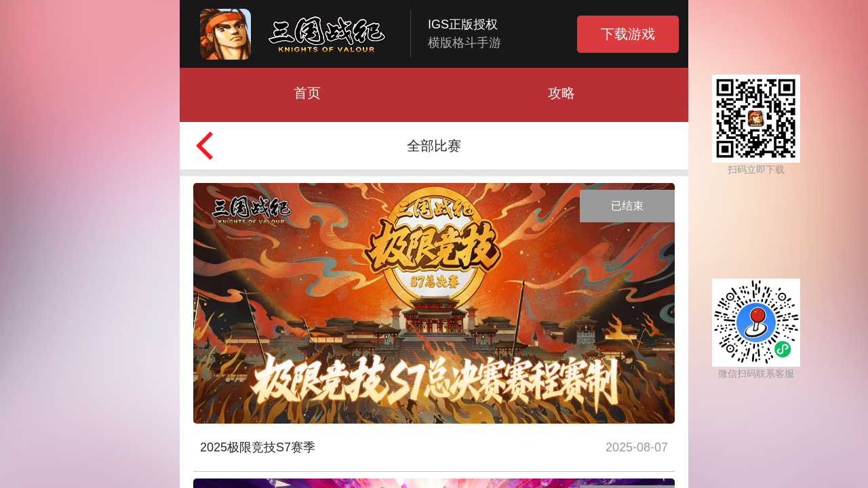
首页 (307, 93)
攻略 (561, 93)
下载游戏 (628, 34)
